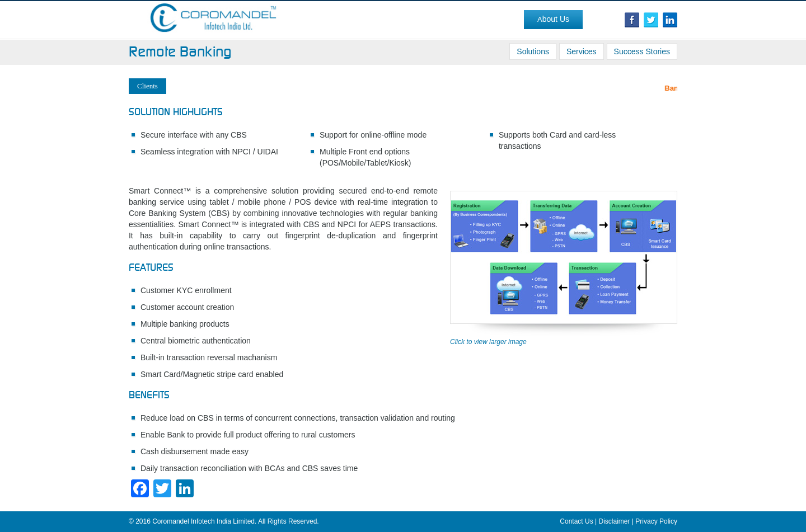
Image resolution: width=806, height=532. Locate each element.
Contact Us (576, 521)
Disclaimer (615, 521)
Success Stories (642, 51)
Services (582, 51)
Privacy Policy (656, 521)
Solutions (533, 51)
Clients (147, 86)
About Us (553, 19)
